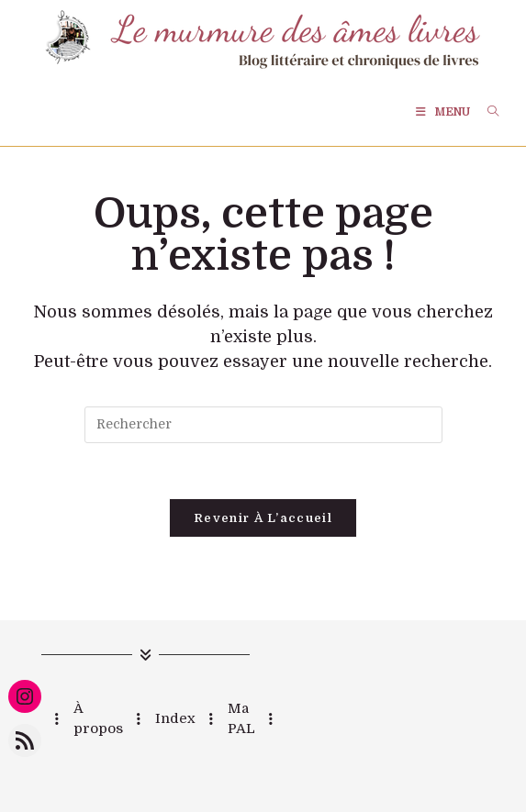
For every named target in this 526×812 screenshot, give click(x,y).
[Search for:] (486, 112)
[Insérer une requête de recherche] (263, 425)
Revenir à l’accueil (263, 518)
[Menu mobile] (444, 112)
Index (175, 718)
